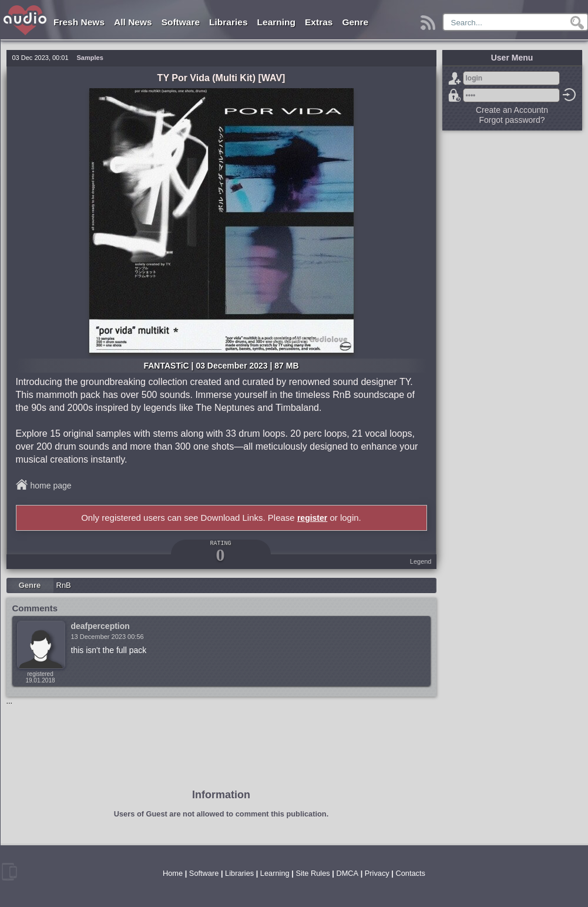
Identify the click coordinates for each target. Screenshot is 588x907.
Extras (319, 22)
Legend (421, 561)
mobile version (9, 872)
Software (181, 22)
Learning (276, 22)
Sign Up (455, 78)
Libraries (228, 22)
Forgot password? (455, 95)
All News (133, 22)
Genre (355, 22)
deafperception (100, 626)
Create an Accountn (512, 110)
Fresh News (79, 22)
